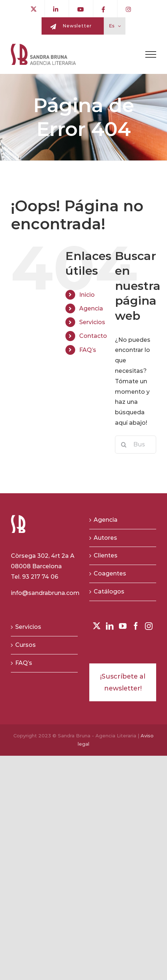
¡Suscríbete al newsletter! (123, 682)
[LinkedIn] (110, 626)
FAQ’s (88, 350)
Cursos (25, 645)
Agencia (91, 308)
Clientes (106, 555)
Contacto (93, 336)
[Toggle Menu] (151, 54)
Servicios (92, 322)
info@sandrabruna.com (45, 593)
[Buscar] (124, 445)
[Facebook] (136, 626)
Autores (105, 538)
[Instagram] (149, 626)
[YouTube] (123, 626)
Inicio (87, 295)
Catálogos (109, 591)
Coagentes (110, 573)
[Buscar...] (136, 445)
